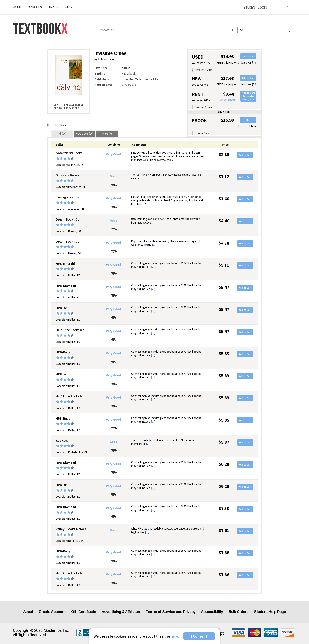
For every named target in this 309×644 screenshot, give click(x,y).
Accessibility (212, 612)
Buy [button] (248, 120)
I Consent (199, 636)
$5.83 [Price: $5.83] (224, 354)
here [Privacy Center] (174, 636)
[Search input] (196, 30)
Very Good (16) (85, 134)
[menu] (284, 8)
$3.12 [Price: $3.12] (224, 177)
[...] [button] (143, 178)
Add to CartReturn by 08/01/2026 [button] (248, 96)
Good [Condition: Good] (114, 176)
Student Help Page (270, 612)
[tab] (62, 134)
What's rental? (228, 100)
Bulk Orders (239, 612)
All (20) (62, 134)
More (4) (107, 134)
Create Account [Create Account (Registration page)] (52, 612)
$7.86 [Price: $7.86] (224, 553)
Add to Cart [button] (248, 56)
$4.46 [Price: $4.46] (224, 221)
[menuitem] (19, 6)
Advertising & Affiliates (121, 612)
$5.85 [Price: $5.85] (224, 420)
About (28, 612)
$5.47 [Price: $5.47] (224, 287)
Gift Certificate (84, 612)
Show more (224, 112)
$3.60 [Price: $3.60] (224, 199)
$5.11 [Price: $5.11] (224, 265)
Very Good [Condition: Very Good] (114, 154)
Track (54, 7)
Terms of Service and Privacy (171, 612)
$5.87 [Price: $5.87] (224, 442)
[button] (284, 8)
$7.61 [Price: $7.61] (224, 531)
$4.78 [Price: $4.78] (224, 243)
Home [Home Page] (17, 7)
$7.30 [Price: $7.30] (224, 508)
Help (69, 7)
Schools (35, 7)
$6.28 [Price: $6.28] (224, 464)
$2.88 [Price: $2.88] (224, 155)
